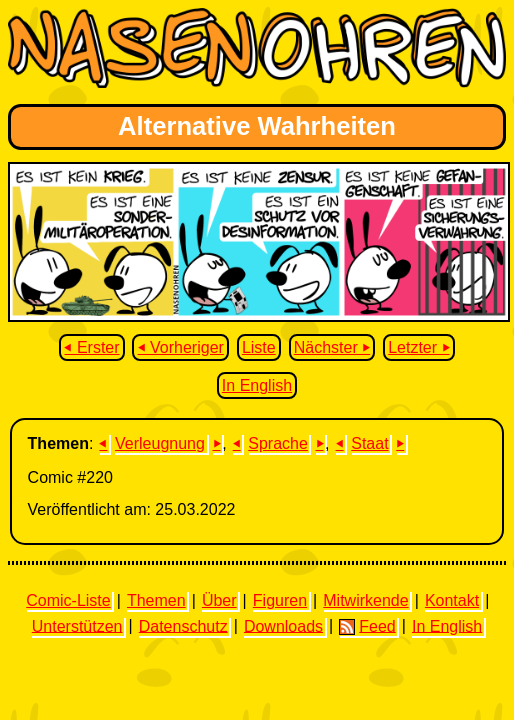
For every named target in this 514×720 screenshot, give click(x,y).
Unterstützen (77, 625)
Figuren (280, 600)
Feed (367, 626)
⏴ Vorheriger (181, 347)
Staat (369, 443)
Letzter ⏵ (418, 347)
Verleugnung (160, 443)
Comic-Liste (68, 600)
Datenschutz (183, 625)
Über (219, 600)
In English (257, 385)
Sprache (278, 443)
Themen (156, 600)
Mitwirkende (365, 600)
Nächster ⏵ (332, 347)
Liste (259, 347)
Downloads (283, 625)
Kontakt (452, 600)
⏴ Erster (91, 347)
